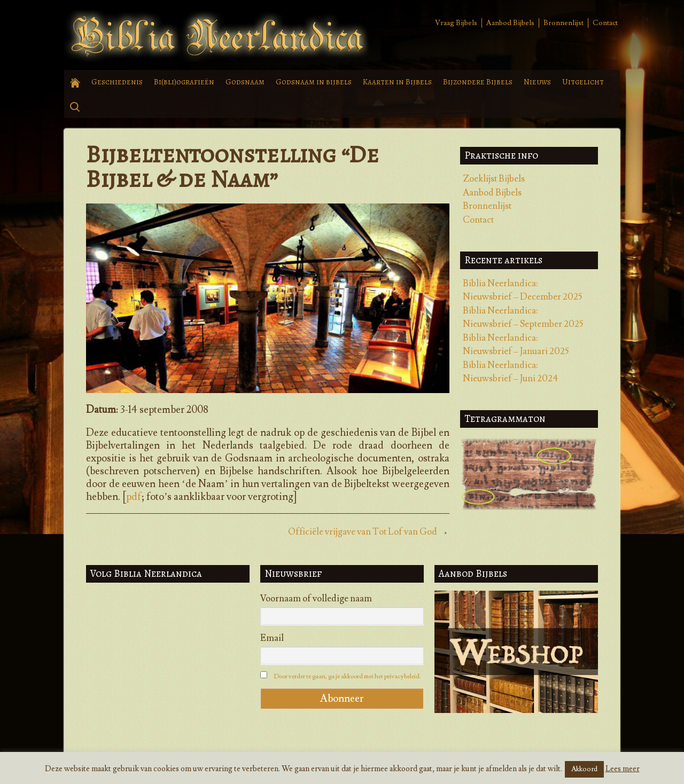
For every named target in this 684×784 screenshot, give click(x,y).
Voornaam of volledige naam (316, 599)
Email (272, 638)
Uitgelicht (583, 82)
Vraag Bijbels (456, 23)
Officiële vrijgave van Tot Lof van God (363, 532)
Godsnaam (245, 82)
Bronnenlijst (563, 23)
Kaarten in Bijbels (397, 82)
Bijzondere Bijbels (478, 82)
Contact (605, 23)
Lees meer (623, 769)
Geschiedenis (117, 82)
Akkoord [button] (584, 769)
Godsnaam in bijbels (314, 82)
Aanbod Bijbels (510, 23)
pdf (134, 497)
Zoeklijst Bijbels (494, 179)
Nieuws (537, 82)
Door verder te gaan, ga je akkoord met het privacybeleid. (347, 676)
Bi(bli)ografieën (184, 82)
